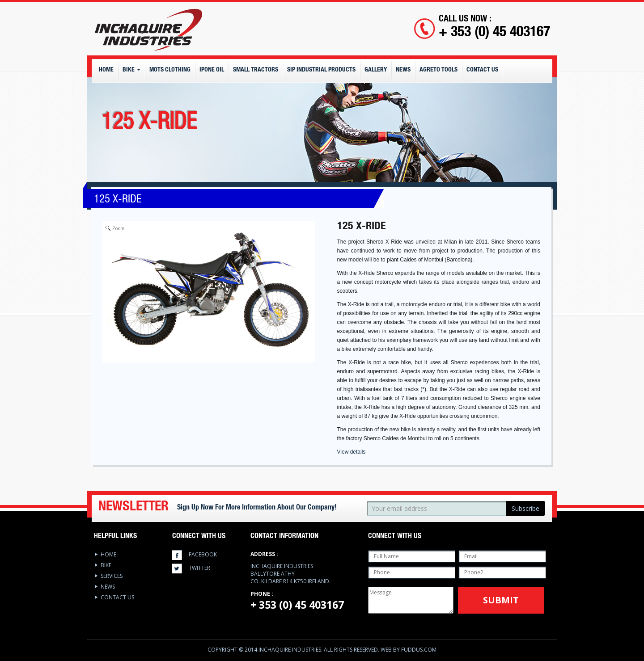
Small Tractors (256, 70)
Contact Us (482, 70)
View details (352, 452)
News (403, 70)
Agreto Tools (439, 70)
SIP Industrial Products (321, 70)
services (112, 576)
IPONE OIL (212, 70)
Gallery (376, 70)
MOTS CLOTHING (170, 70)
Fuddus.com (419, 650)
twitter (199, 568)
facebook (203, 554)
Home (106, 70)
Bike (131, 70)
